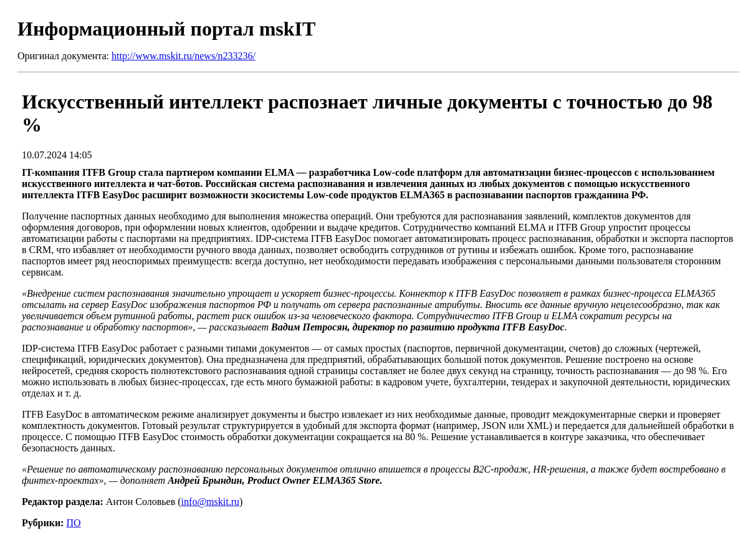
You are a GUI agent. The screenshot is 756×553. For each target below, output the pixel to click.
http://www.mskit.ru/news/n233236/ (184, 56)
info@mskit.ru (210, 502)
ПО (73, 523)
